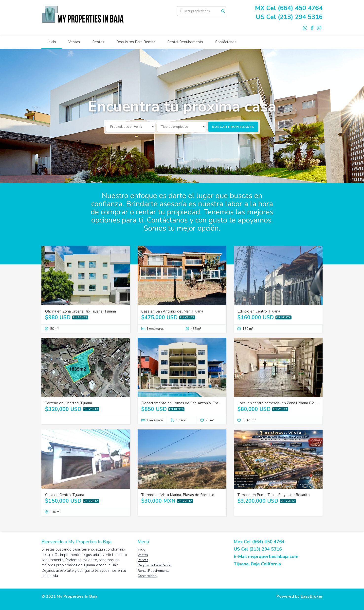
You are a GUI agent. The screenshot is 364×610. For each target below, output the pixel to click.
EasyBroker (312, 596)
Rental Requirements (185, 42)
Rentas (98, 42)
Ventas (74, 42)
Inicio (52, 42)
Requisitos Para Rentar (136, 42)
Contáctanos (226, 42)
